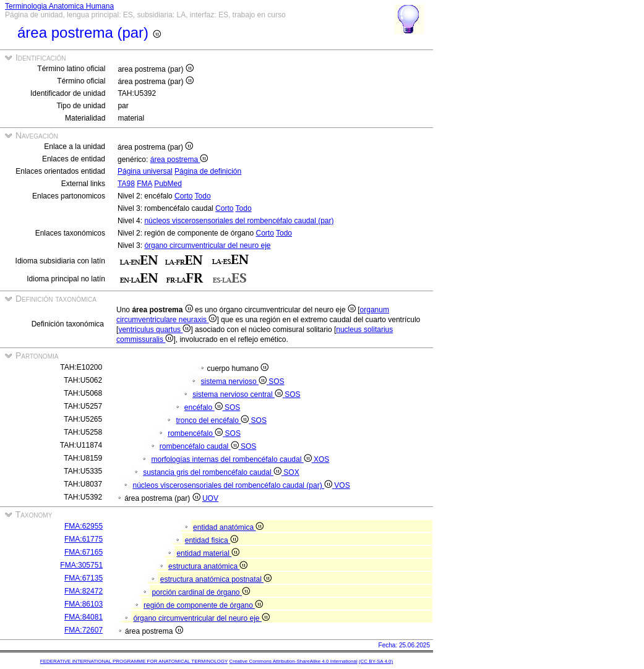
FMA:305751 (81, 565)
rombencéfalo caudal (200, 446)
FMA (144, 184)
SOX (291, 472)
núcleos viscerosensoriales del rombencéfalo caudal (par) (239, 221)
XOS (321, 459)
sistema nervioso (235, 381)
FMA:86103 (84, 604)
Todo (203, 196)
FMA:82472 (84, 591)
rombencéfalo (196, 433)
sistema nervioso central (238, 394)
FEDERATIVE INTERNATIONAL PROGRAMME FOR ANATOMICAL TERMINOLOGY (134, 661)
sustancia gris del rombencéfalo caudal (213, 472)
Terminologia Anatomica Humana (59, 6)
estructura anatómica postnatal (216, 579)
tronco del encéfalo (214, 420)
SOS (276, 381)
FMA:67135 (84, 578)
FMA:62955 (84, 526)
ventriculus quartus (154, 330)
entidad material (208, 553)
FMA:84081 (84, 617)
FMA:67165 (84, 552)
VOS (342, 485)
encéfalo (204, 407)
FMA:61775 (84, 539)
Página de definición (208, 171)
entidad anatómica (228, 527)
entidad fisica (212, 540)
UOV (210, 498)
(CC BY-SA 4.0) (376, 661)
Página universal (145, 171)
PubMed (168, 184)
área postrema (179, 160)
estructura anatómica (208, 566)
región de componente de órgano (203, 605)
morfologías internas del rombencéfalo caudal (233, 459)
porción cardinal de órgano (200, 592)
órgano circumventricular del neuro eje (207, 245)
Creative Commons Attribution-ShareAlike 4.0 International (293, 661)
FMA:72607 (84, 630)
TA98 (126, 184)
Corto (183, 196)
